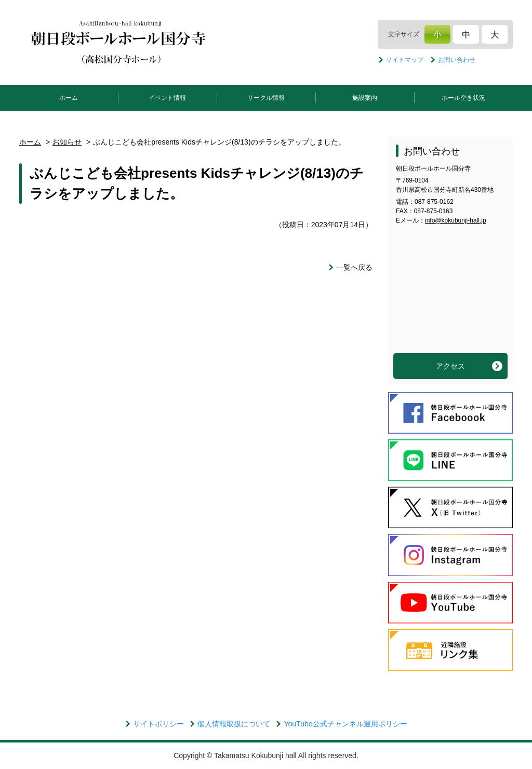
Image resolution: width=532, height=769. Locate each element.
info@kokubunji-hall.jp (456, 220)
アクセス (450, 366)
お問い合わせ (457, 60)
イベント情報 (167, 98)
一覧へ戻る (354, 267)
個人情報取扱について (234, 724)
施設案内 (365, 98)
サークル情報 (266, 98)
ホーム (69, 98)
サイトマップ (405, 60)
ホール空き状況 (463, 98)
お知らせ (67, 142)
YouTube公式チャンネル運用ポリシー (345, 724)
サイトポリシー (158, 724)
